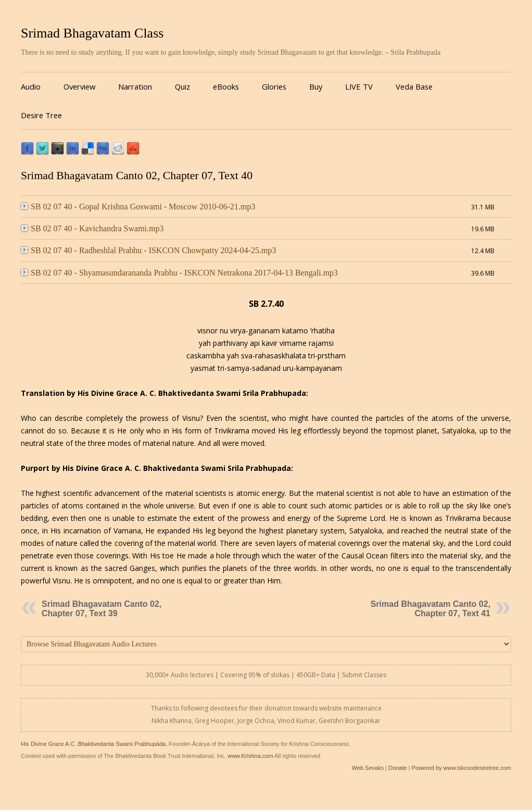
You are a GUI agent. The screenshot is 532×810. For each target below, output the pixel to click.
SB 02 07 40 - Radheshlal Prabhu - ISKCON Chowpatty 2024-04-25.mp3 (149, 250)
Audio (31, 86)
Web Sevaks (368, 768)
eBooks (226, 86)
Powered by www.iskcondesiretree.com (461, 768)
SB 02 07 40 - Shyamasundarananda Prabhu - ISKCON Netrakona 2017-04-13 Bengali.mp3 (179, 273)
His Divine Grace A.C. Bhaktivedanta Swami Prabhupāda (93, 744)
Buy (316, 86)
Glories (274, 86)
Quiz (182, 86)
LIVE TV (359, 86)
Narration (135, 86)
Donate (397, 768)
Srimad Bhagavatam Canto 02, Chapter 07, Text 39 (102, 609)
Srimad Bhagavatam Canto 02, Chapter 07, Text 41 (430, 609)
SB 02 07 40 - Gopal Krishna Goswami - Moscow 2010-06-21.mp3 (138, 207)
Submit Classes (364, 675)
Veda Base (414, 86)
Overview (79, 86)
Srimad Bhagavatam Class (92, 33)
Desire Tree (41, 115)
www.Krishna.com (250, 756)
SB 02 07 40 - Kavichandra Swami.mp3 (92, 228)
